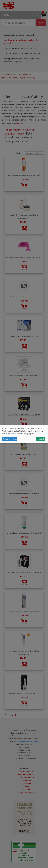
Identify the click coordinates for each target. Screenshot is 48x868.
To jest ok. (40, 439)
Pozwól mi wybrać (10, 439)
